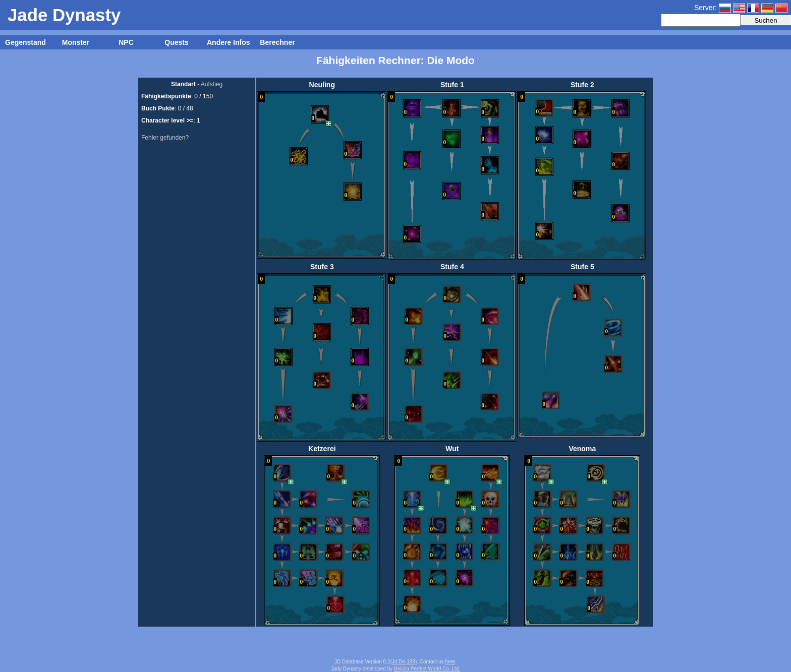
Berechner (277, 42)
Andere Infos (229, 42)
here (450, 662)
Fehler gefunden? (165, 138)
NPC (126, 42)
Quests (176, 42)
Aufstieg (212, 84)
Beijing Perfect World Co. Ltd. (427, 669)
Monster (76, 42)
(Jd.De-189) (403, 662)
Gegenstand (25, 42)
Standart (183, 84)
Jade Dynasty (64, 15)
